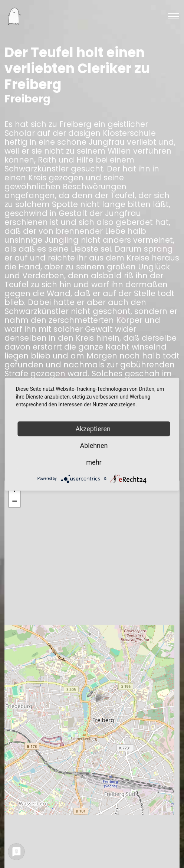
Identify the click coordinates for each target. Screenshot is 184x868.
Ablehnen (94, 445)
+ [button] (15, 491)
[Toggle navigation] (174, 16)
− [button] (14, 502)
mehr (94, 462)
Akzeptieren (94, 428)
